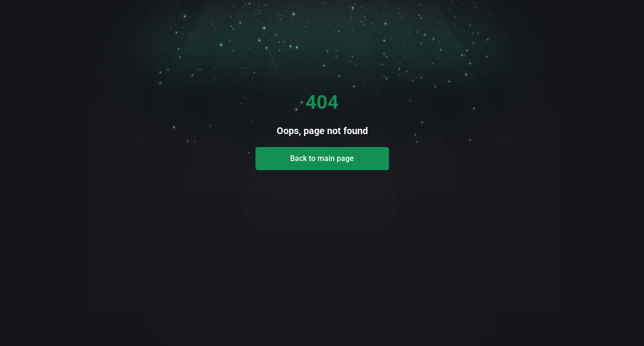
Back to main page (322, 158)
